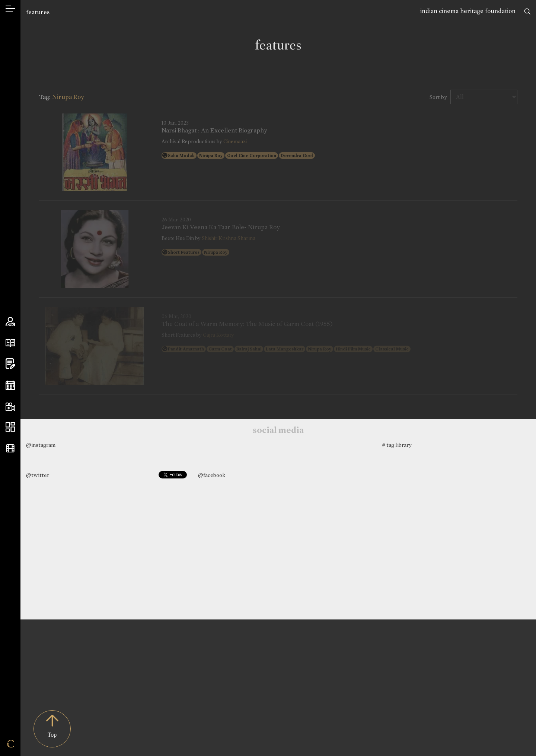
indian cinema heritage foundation (468, 11)
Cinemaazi (235, 142)
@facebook (212, 475)
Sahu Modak (181, 156)
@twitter (38, 475)
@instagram (41, 445)
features (38, 12)
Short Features (184, 252)
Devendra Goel (297, 156)
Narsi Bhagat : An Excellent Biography (214, 131)
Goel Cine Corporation (252, 156)
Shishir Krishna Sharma (229, 238)
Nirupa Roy (211, 156)
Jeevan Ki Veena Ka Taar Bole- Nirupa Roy (221, 227)
